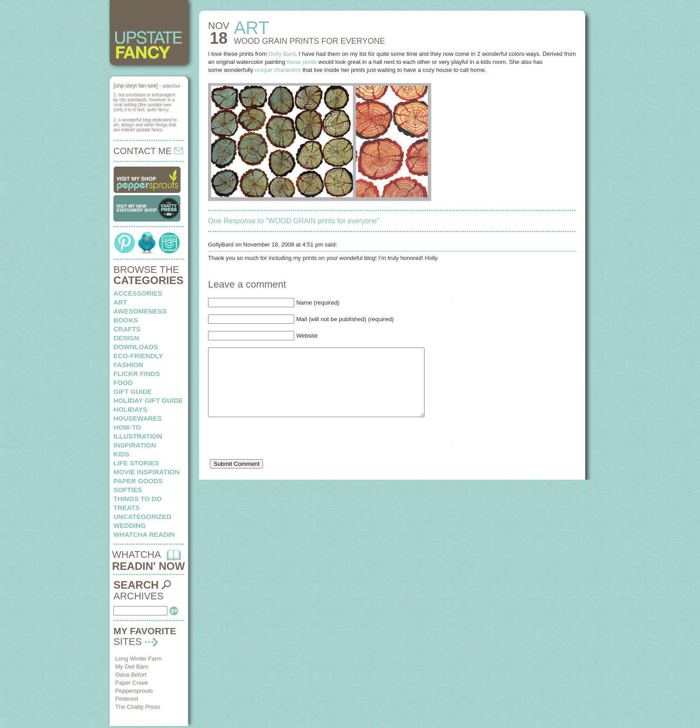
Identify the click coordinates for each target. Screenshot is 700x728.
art (120, 302)
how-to (127, 427)
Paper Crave (131, 683)
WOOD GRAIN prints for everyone (310, 41)
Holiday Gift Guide (148, 400)
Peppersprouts (134, 691)
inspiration (135, 445)
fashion (128, 365)
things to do (137, 499)
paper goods (138, 481)
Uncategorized (142, 517)
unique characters (278, 70)
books (126, 320)
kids (121, 454)
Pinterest (127, 699)
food (123, 383)
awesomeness (140, 311)
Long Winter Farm (138, 659)
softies (128, 490)
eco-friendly (138, 356)
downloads (136, 347)
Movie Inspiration (146, 472)
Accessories (138, 293)
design (126, 338)
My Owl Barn (132, 667)
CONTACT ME (148, 151)
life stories (136, 463)
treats (127, 508)
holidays (130, 409)
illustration (138, 436)
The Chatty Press (137, 707)
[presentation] (276, 455)
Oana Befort (131, 675)
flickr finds (137, 374)
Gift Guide (133, 391)
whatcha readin (144, 534)
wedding (130, 525)
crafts (127, 329)
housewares (137, 418)
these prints (302, 62)
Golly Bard (282, 54)
